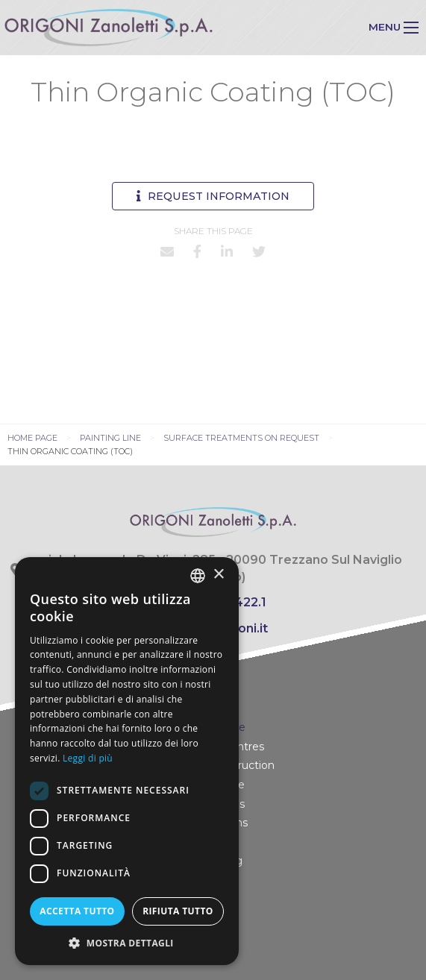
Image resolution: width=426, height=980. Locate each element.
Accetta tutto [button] (77, 911)
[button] (127, 943)
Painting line (110, 438)
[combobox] (198, 576)
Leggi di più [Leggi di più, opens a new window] (88, 758)
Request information (213, 196)
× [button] (218, 575)
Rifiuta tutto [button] (178, 911)
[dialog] (127, 761)
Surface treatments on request (241, 438)
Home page (32, 438)
